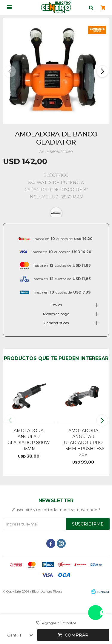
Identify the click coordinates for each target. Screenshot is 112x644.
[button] (102, 71)
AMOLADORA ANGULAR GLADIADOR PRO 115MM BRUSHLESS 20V (83, 443)
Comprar (77, 635)
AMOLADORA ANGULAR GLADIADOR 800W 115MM (29, 440)
